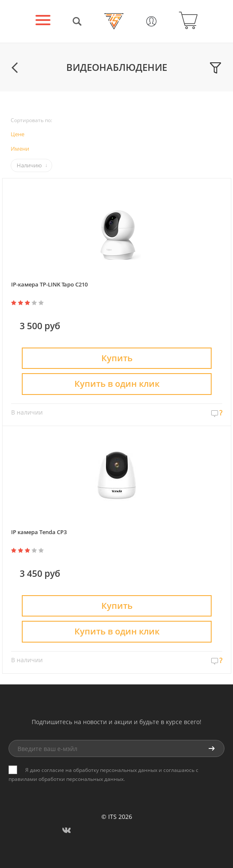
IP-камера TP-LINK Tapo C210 (49, 284)
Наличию (29, 165)
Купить (117, 358)
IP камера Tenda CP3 (39, 532)
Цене (18, 134)
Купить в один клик (117, 384)
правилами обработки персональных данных (66, 779)
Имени (20, 149)
